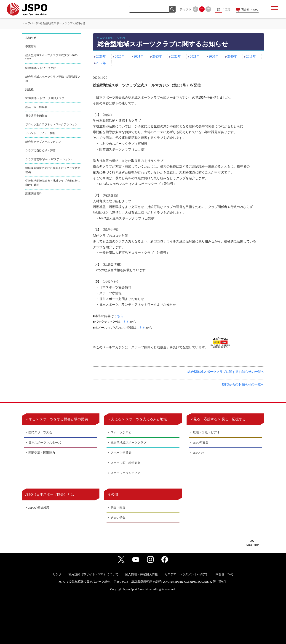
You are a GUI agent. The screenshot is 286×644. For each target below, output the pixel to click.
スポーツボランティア (126, 473)
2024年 (139, 57)
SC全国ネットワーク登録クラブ (45, 98)
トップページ (30, 23)
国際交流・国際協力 (42, 453)
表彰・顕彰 (118, 507)
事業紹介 (31, 46)
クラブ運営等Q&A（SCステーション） (49, 159)
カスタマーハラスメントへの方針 (187, 574)
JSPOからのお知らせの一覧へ (243, 385)
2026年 (101, 57)
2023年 (157, 57)
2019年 (232, 57)
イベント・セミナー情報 (40, 133)
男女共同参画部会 (36, 116)
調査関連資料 (34, 194)
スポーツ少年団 (121, 432)
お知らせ (31, 38)
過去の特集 (118, 518)
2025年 (120, 57)
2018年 (251, 57)
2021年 (195, 57)
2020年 (214, 57)
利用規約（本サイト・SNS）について (93, 574)
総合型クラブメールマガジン (43, 142)
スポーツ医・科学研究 (126, 463)
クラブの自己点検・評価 (40, 150)
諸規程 (29, 89)
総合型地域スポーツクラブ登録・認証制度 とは (53, 79)
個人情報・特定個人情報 (141, 574)
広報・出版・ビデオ (206, 432)
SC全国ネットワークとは (41, 68)
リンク (57, 574)
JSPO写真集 (201, 443)
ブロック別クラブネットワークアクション (51, 124)
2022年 (176, 57)
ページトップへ (252, 543)
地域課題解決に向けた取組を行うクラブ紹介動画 (53, 170)
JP (219, 10)
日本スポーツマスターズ (45, 443)
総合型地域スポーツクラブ (56, 23)
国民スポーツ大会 (40, 432)
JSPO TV (199, 453)
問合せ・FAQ (250, 9)
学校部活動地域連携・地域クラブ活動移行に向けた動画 (53, 183)
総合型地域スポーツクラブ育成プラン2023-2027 (52, 57)
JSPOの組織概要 (39, 508)
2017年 (101, 63)
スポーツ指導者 (121, 453)
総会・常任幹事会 (36, 107)
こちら (119, 316)
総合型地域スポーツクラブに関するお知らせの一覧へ (226, 372)
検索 (172, 9)
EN (228, 10)
